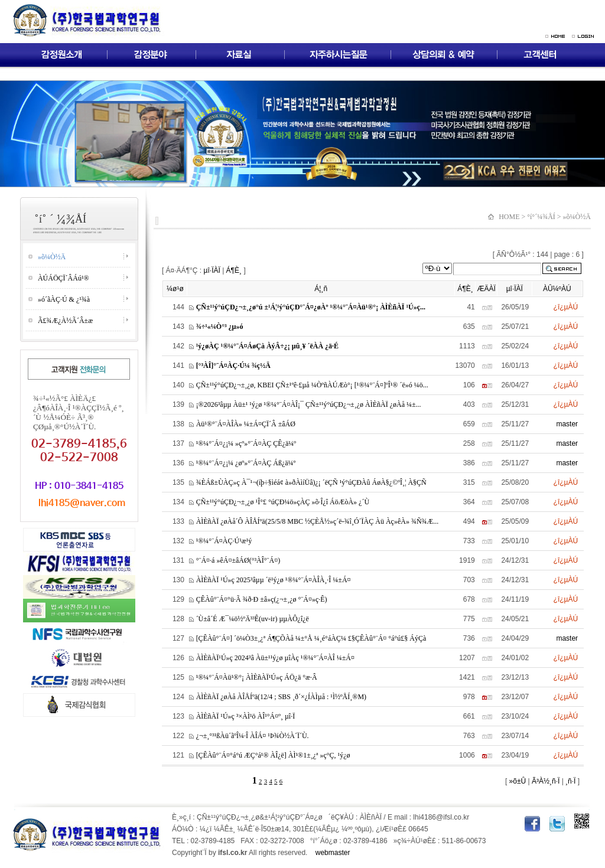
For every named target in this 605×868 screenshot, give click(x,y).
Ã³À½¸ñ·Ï (545, 781)
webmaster (333, 853)
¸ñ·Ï (570, 781)
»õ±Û (516, 781)
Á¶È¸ (234, 270)
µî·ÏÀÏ (212, 270)
